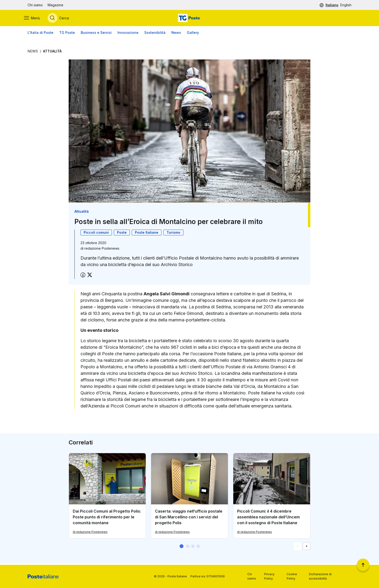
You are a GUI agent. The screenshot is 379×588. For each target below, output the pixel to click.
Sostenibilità (155, 34)
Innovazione (128, 34)
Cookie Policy (292, 576)
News (176, 34)
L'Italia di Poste (40, 34)
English (346, 5)
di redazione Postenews (90, 533)
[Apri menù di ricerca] (62, 19)
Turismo (173, 234)
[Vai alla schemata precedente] (298, 547)
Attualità (52, 52)
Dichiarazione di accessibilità (320, 576)
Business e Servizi (96, 34)
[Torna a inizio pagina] (363, 565)
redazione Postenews (102, 250)
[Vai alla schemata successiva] (306, 547)
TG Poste (67, 34)
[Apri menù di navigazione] (36, 19)
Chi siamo (35, 5)
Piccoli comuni (96, 234)
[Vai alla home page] (189, 19)
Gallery (193, 34)
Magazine (55, 5)
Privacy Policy (269, 576)
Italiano (332, 5)
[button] (182, 547)
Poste (122, 234)
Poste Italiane (147, 234)
